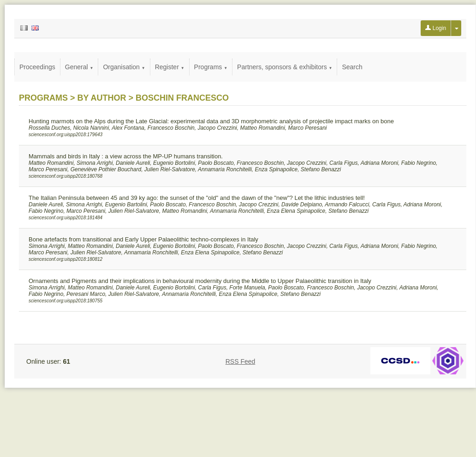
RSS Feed (241, 361)
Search (352, 67)
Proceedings (37, 67)
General (79, 67)
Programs (211, 67)
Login (436, 28)
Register (170, 67)
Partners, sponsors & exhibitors (285, 67)
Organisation (124, 67)
